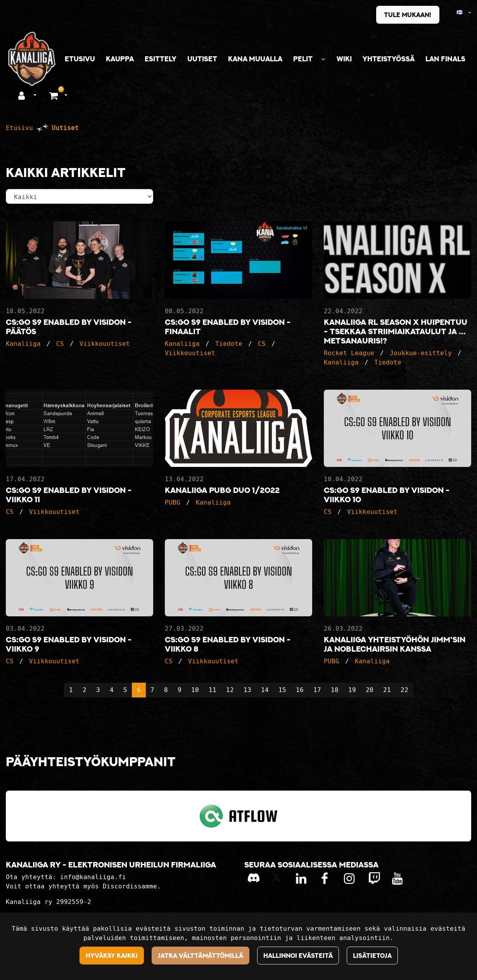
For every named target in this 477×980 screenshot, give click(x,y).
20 (370, 690)
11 (213, 690)
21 (387, 690)
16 (300, 690)
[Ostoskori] (54, 95)
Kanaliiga (23, 344)
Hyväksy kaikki (112, 956)
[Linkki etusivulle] (32, 59)
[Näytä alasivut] (323, 59)
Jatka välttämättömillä (200, 956)
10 (195, 690)
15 (282, 690)
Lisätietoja (372, 956)
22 (404, 690)
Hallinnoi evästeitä (298, 956)
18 (335, 690)
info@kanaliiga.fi (93, 877)
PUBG (173, 502)
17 (317, 690)
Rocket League (349, 353)
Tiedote (229, 344)
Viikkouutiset (105, 344)
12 (230, 690)
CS (60, 344)
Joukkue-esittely (421, 353)
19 (352, 690)
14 (265, 690)
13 (247, 690)
